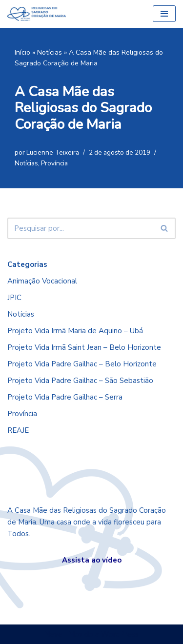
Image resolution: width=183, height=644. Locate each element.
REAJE (18, 430)
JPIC (14, 298)
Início (22, 52)
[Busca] (81, 228)
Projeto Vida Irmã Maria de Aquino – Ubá (75, 331)
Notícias (50, 52)
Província (54, 163)
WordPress (120, 634)
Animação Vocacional (42, 281)
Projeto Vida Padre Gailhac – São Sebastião (80, 381)
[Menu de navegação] (164, 14)
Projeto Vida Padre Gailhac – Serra (65, 397)
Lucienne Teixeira (53, 152)
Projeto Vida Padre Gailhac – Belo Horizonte (82, 364)
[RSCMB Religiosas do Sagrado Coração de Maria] (37, 14)
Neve (53, 634)
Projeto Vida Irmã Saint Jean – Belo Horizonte (84, 347)
